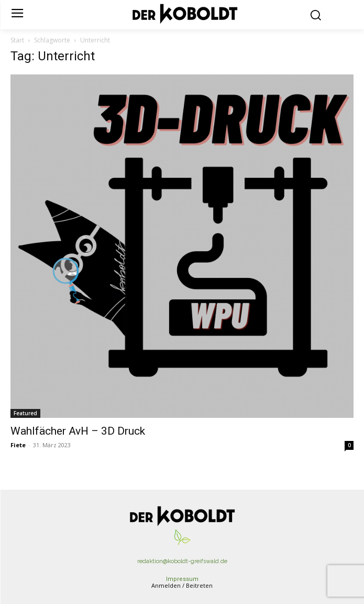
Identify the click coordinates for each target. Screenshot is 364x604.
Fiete (18, 445)
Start (17, 40)
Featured (25, 413)
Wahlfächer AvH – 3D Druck (78, 431)
